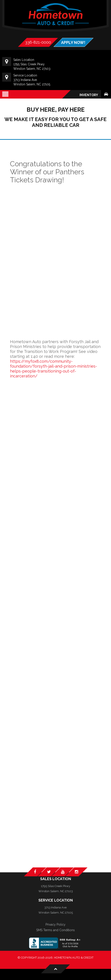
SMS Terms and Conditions (55, 930)
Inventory (89, 95)
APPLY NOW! (73, 43)
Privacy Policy (55, 924)
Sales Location (56, 879)
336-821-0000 (38, 42)
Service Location (56, 900)
